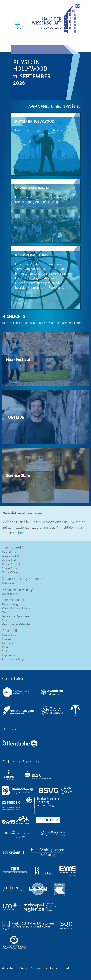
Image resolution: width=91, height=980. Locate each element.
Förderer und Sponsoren (15, 616)
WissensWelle (10, 572)
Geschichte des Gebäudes (16, 624)
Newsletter (8, 643)
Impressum (9, 655)
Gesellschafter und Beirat (16, 608)
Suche (6, 651)
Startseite (11, 631)
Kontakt (7, 639)
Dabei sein (8, 583)
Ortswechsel (9, 560)
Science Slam (9, 568)
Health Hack (9, 552)
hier (21, 532)
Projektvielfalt (15, 548)
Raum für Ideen (11, 594)
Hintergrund (13, 600)
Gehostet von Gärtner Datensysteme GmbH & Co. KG (36, 969)
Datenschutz (9, 635)
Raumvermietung (17, 590)
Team (5, 612)
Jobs (5, 620)
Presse (6, 647)
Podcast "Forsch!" (11, 564)
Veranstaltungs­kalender (23, 579)
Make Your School (12, 556)
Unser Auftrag (10, 604)
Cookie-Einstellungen (14, 659)
